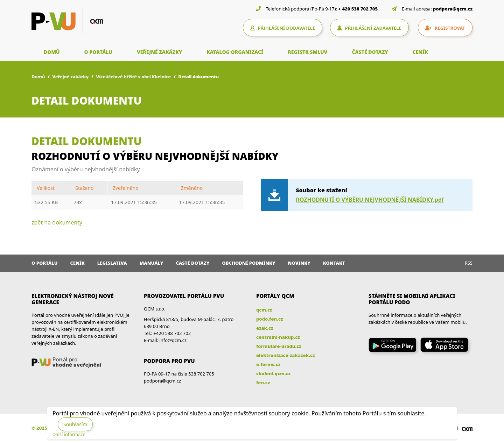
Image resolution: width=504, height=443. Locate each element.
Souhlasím (75, 424)
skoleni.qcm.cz (273, 373)
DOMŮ (52, 52)
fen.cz (263, 383)
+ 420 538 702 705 (358, 9)
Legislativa (112, 263)
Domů (38, 77)
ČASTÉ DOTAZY (370, 52)
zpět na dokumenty (57, 222)
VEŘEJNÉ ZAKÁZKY (159, 52)
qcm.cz (264, 310)
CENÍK (420, 52)
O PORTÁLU (98, 52)
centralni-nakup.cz (278, 337)
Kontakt (334, 263)
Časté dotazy (192, 263)
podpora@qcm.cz (453, 9)
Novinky (299, 263)
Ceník (78, 263)
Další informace (69, 434)
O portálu (45, 263)
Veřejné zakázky (70, 77)
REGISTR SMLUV (307, 52)
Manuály (152, 263)
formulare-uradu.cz (279, 346)
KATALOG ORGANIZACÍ (235, 52)
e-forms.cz (268, 364)
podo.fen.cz (270, 319)
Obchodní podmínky (248, 263)
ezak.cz (265, 328)
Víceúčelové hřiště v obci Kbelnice (133, 77)
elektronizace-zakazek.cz (286, 355)
